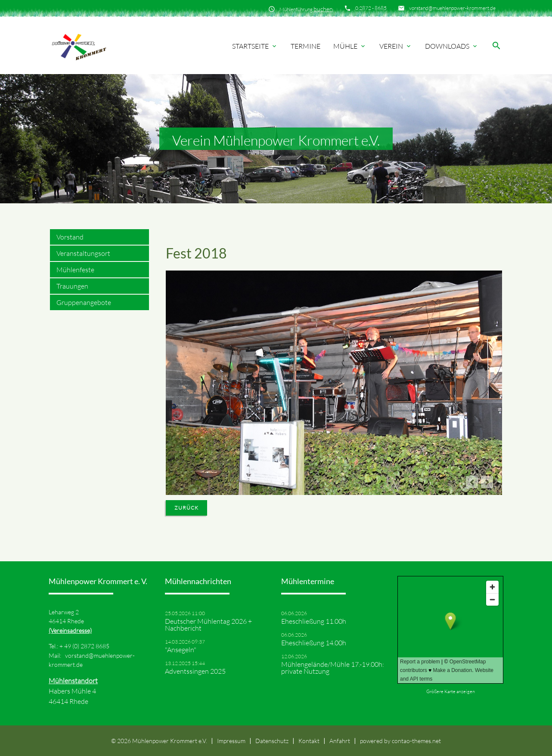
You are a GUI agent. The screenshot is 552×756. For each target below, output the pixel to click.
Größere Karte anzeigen (451, 691)
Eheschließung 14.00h (314, 643)
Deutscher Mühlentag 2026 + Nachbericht (208, 625)
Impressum (231, 741)
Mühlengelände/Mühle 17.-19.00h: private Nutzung (333, 668)
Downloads (452, 46)
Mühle (350, 46)
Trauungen (72, 286)
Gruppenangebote (84, 302)
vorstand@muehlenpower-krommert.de (452, 8)
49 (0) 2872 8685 (87, 646)
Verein (396, 46)
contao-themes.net (416, 741)
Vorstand (70, 237)
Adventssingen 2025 (195, 671)
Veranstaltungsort (83, 253)
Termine (305, 46)
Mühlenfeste (75, 270)
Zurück (186, 508)
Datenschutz (272, 741)
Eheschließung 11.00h (314, 621)
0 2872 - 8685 (371, 8)
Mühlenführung (306, 9)
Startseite (255, 46)
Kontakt (309, 741)
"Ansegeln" (181, 650)
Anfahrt (340, 741)
